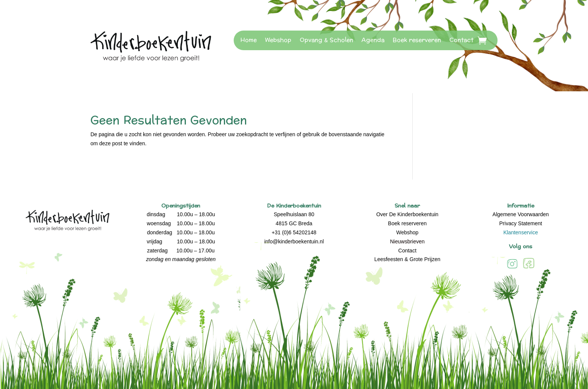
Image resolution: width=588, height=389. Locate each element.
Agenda (373, 40)
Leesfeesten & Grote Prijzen (407, 259)
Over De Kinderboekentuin (407, 214)
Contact (461, 40)
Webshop (278, 40)
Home (249, 40)
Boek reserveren (417, 40)
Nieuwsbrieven (407, 241)
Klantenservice (521, 232)
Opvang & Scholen (326, 40)
